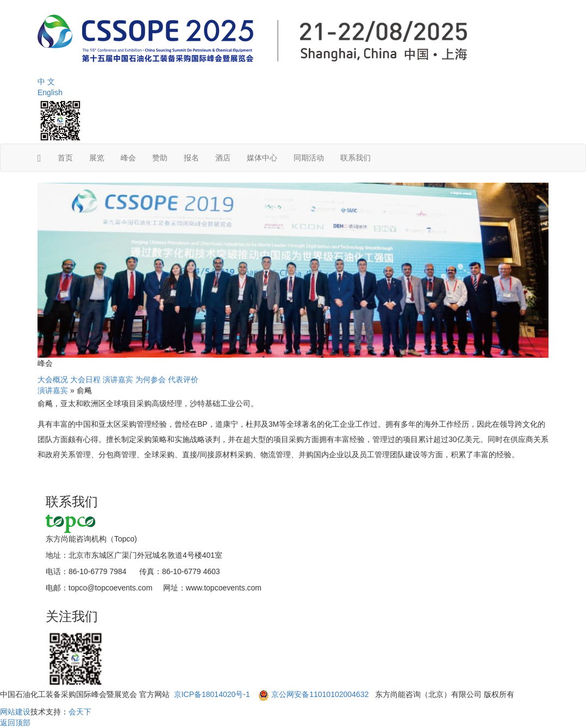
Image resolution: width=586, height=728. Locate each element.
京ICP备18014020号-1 (213, 694)
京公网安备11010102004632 (320, 694)
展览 (97, 158)
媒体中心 (262, 158)
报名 (191, 158)
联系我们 (356, 158)
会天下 (80, 712)
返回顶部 (15, 723)
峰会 (128, 158)
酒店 (223, 158)
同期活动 (309, 158)
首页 (65, 158)
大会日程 (85, 379)
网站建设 (15, 712)
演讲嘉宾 (118, 379)
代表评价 (183, 379)
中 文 (46, 82)
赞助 (160, 158)
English (50, 92)
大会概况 (53, 379)
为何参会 (151, 379)
